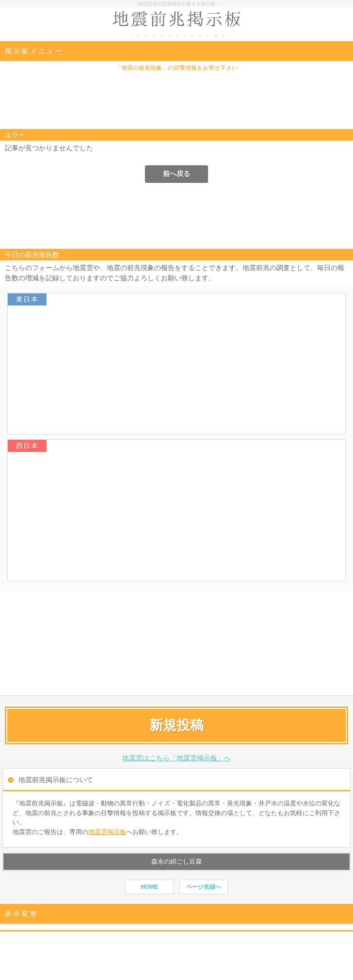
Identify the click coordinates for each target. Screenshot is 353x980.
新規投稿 (176, 725)
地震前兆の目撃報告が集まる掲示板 (176, 4)
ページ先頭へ (204, 887)
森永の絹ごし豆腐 (176, 861)
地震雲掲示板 (107, 832)
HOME (149, 887)
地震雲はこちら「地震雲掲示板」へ (176, 758)
